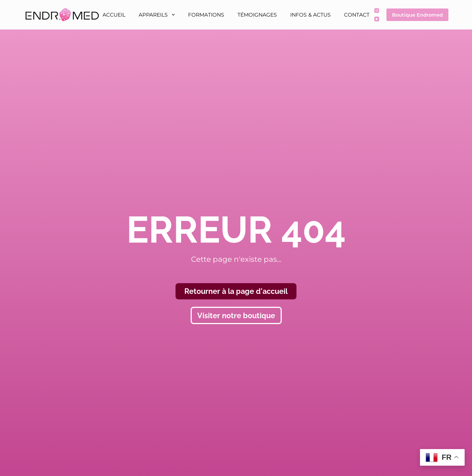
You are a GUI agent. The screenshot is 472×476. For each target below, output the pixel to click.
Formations (206, 15)
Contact (357, 15)
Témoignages (257, 15)
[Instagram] (377, 11)
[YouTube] (377, 19)
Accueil (114, 15)
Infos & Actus (310, 15)
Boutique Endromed (417, 15)
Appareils (158, 15)
